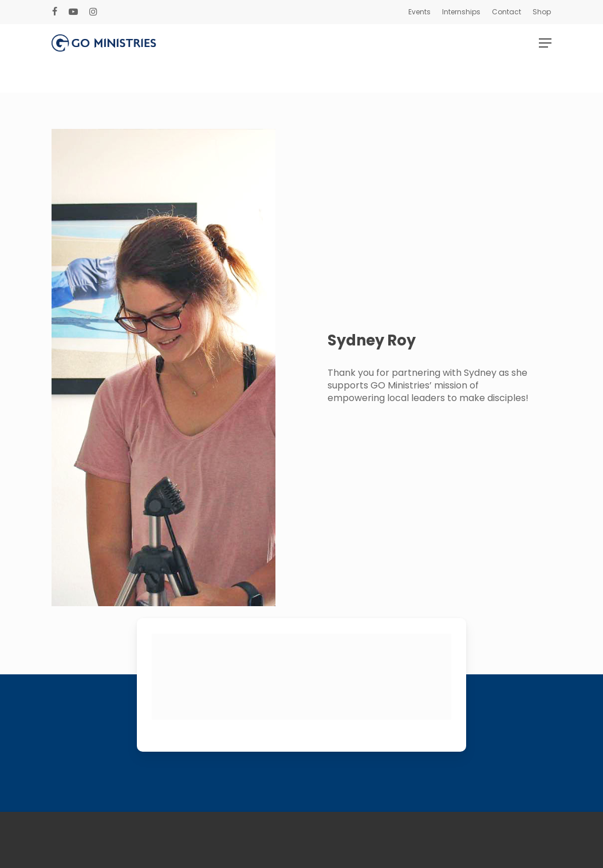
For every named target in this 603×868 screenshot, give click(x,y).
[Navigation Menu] (545, 58)
